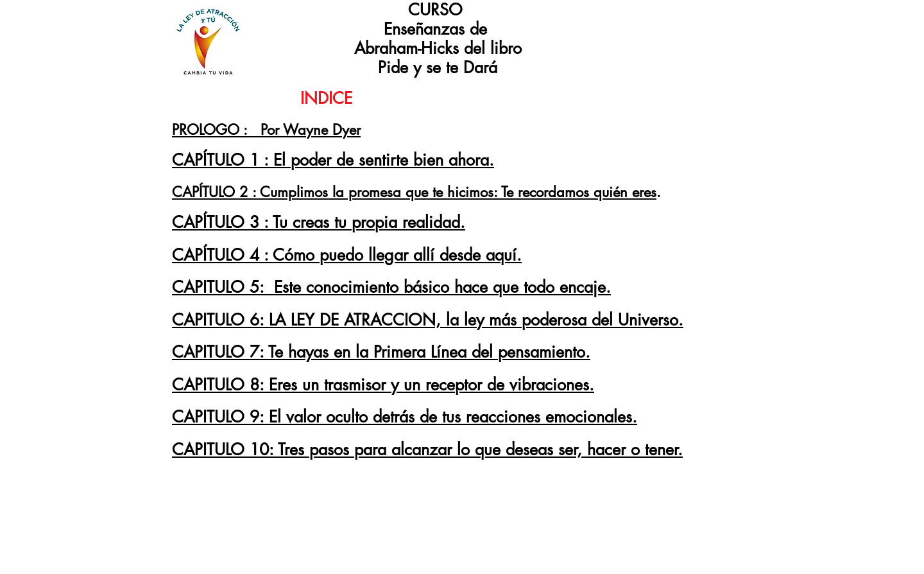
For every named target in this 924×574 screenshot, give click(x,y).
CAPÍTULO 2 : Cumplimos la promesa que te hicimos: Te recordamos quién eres (414, 192)
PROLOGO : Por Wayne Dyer (266, 130)
